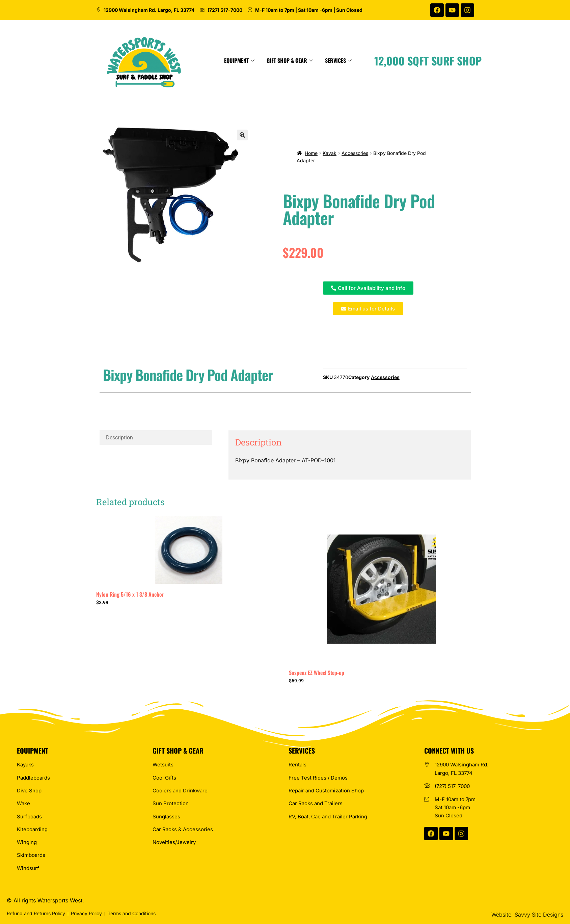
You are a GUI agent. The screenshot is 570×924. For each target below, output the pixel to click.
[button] (242, 135)
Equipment (294, 60)
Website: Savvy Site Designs (527, 915)
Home (311, 153)
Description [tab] (119, 438)
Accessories (355, 153)
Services (393, 60)
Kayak (330, 153)
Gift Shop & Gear (344, 60)
